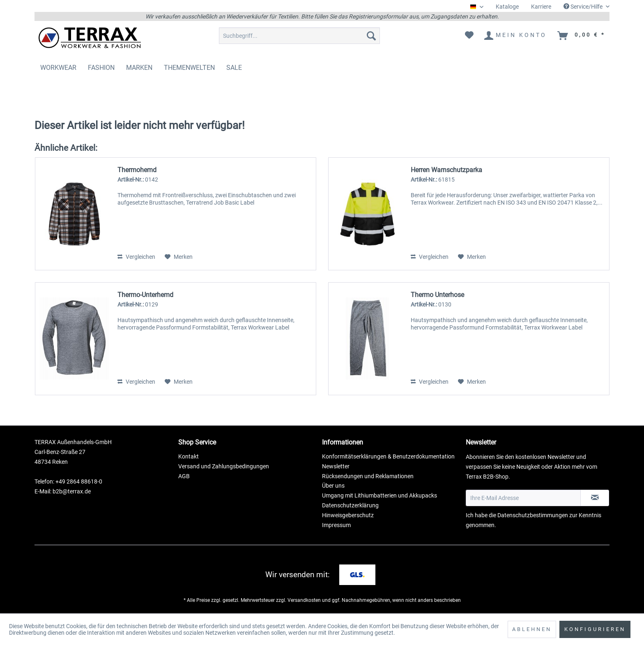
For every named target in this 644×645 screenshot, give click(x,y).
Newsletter (336, 466)
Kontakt (189, 456)
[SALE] (234, 68)
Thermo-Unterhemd (145, 295)
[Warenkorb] (582, 36)
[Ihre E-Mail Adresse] (523, 498)
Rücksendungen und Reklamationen (368, 476)
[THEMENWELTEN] (189, 68)
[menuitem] (507, 7)
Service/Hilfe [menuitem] (584, 7)
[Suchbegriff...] (299, 36)
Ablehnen (532, 629)
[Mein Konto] (516, 36)
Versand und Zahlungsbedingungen (224, 466)
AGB (184, 476)
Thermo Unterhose (437, 295)
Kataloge (507, 7)
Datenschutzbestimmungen (533, 515)
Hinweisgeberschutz (348, 515)
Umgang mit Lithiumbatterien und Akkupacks (379, 495)
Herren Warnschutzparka (446, 170)
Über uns (333, 486)
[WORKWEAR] (58, 68)
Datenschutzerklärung (350, 505)
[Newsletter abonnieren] (595, 498)
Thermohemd (137, 170)
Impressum (336, 525)
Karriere (541, 7)
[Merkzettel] (469, 36)
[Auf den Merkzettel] (179, 257)
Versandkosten (304, 600)
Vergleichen (136, 257)
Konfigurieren (595, 629)
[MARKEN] (139, 68)
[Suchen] (371, 36)
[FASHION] (101, 68)
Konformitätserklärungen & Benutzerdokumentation (388, 456)
